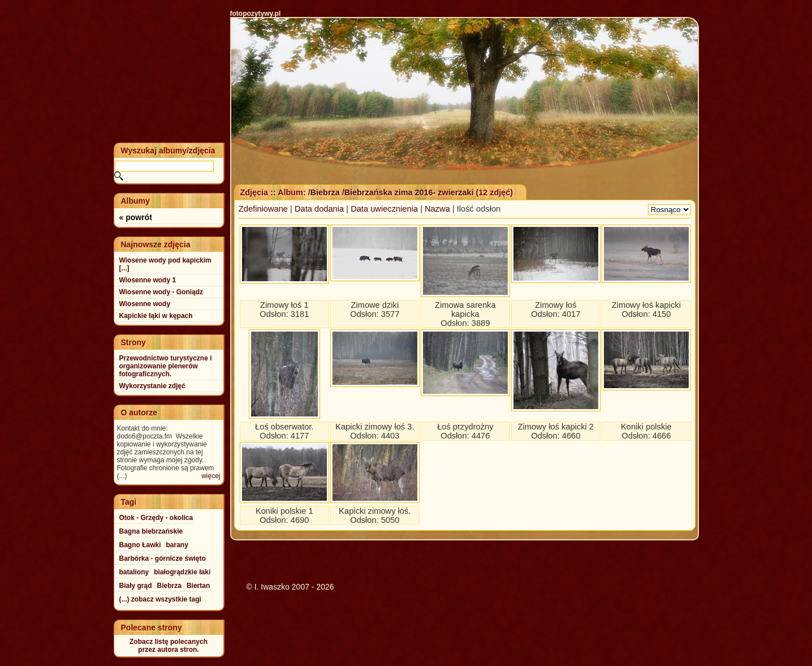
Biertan (198, 586)
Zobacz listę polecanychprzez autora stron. (169, 646)
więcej (211, 476)
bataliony (134, 572)
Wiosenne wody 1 (148, 280)
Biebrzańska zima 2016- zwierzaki (409, 192)
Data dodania (319, 209)
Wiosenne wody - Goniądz (161, 292)
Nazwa (437, 209)
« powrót (136, 217)
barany (177, 545)
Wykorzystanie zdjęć (152, 386)
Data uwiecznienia (384, 209)
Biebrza (326, 192)
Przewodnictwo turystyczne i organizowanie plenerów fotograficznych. (166, 366)
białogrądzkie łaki (182, 572)
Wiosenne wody (145, 304)
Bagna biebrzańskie (151, 531)
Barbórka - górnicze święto (163, 558)
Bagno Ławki (140, 545)
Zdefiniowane (263, 209)
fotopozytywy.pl (256, 14)
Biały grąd (136, 586)
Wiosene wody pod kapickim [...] (165, 264)
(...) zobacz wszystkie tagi (160, 599)
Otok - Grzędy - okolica (156, 518)
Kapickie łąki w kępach (156, 316)
